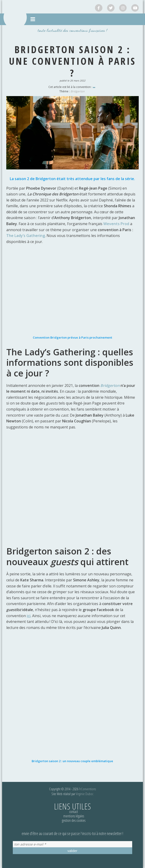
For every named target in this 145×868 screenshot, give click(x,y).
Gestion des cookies (74, 820)
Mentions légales (74, 816)
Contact (74, 812)
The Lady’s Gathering (26, 236)
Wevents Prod (116, 224)
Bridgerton (78, 91)
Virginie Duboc (85, 794)
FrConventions (87, 789)
